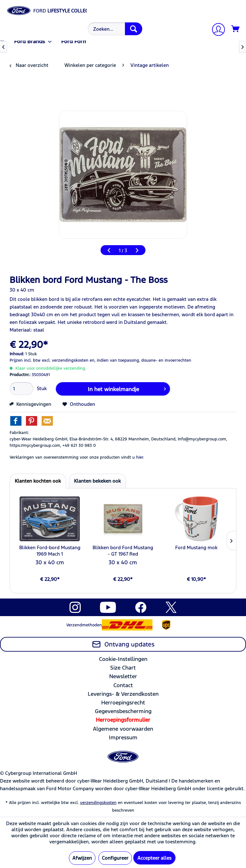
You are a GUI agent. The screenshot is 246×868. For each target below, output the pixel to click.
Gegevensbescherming (123, 711)
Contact (123, 685)
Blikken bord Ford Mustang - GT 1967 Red (123, 551)
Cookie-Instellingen (123, 659)
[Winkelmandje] (236, 29)
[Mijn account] (216, 30)
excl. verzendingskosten (65, 360)
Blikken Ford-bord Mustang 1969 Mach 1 (50, 551)
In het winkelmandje (127, 388)
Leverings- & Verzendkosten (123, 694)
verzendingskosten (98, 803)
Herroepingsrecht (123, 703)
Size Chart (123, 668)
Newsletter (123, 676)
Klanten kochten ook (38, 481)
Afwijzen (82, 858)
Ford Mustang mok (196, 547)
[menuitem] (114, 29)
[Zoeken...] (115, 29)
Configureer (115, 858)
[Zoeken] (134, 29)
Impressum (123, 737)
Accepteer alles (154, 858)
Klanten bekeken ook (97, 481)
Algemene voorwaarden (123, 729)
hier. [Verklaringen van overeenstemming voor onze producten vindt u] (140, 457)
